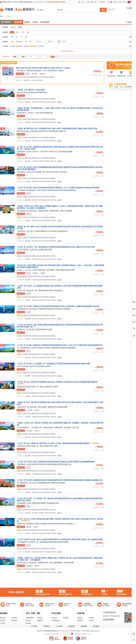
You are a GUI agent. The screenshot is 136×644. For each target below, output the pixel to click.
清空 (64, 42)
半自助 (35, 22)
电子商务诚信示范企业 (65, 605)
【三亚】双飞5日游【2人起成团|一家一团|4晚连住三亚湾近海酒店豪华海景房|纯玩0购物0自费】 (54, 364)
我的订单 (94, 2)
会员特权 (3, 620)
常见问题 (14, 618)
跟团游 (27, 22)
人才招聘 (59, 626)
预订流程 (3, 618)
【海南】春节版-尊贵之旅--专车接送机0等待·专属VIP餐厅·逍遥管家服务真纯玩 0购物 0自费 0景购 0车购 (57, 128)
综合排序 (6, 57)
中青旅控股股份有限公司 (51, 631)
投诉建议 (96, 626)
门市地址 (3, 623)
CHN (131, 2)
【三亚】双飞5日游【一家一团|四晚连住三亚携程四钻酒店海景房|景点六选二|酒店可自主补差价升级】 (56, 247)
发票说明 (40, 620)
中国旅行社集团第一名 (8, 605)
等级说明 (40, 46)
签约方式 (28, 620)
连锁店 (115, 2)
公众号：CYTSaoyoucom (111, 616)
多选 (131, 37)
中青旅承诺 (125, 605)
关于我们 (34, 626)
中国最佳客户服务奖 (86, 605)
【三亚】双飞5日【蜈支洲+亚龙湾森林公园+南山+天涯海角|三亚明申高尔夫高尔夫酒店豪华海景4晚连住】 (58, 382)
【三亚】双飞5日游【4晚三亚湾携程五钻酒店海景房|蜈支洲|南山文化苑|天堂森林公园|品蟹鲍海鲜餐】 (56, 462)
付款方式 (54, 618)
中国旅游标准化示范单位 (104, 605)
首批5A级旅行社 (27, 605)
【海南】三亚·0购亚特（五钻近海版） (31, 90)
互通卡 (124, 2)
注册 (88, 2)
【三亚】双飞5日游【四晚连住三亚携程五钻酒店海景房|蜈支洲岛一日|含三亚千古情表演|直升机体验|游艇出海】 (60, 345)
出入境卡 (91, 620)
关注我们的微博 (108, 619)
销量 (15, 57)
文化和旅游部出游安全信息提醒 (56, 2)
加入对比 (94, 75)
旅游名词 (80, 618)
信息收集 (84, 626)
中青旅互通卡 (56, 620)
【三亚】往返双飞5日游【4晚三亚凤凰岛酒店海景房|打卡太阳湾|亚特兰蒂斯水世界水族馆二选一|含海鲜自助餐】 (60, 539)
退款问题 (14, 620)
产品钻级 (91, 618)
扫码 (100, 75)
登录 (83, 2)
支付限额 (66, 618)
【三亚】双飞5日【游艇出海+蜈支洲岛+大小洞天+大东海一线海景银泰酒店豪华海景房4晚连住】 (54, 443)
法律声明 (71, 626)
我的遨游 (102, 2)
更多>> (60, 102)
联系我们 (47, 626)
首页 (1, 16)
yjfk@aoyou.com (95, 631)
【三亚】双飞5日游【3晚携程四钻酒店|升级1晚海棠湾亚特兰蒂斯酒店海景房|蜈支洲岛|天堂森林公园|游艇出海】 (60, 480)
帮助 (120, 2)
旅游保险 (28, 623)
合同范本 (40, 618)
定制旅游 (130, 22)
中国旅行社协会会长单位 (47, 605)
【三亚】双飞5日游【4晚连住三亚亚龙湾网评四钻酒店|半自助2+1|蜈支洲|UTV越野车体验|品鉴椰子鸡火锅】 (58, 306)
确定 (59, 42)
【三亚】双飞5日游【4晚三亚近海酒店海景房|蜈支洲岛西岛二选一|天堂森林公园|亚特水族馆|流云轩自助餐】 (59, 188)
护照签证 (80, 620)
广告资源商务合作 (109, 612)
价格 (24, 57)
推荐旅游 (18, 22)
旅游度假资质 (30, 618)
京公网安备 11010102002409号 (82, 634)
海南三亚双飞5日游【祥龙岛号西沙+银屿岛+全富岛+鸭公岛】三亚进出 (43, 68)
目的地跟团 (45, 22)
